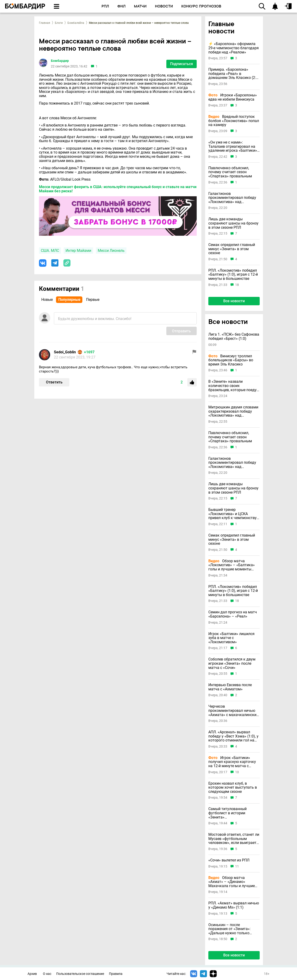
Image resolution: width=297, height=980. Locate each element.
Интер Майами (78, 251)
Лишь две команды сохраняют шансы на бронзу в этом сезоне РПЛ (233, 223)
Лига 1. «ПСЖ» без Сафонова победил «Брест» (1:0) (234, 336)
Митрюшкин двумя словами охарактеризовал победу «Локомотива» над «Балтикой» (233, 411)
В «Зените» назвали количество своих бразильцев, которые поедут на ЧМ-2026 (233, 386)
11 (237, 866)
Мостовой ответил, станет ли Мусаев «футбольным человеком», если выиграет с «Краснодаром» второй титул (234, 839)
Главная (45, 23)
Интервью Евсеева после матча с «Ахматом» (230, 687)
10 (237, 772)
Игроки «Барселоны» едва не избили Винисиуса (233, 97)
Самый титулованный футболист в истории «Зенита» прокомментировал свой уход (230, 813)
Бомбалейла (76, 23)
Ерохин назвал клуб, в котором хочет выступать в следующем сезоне (233, 788)
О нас (47, 974)
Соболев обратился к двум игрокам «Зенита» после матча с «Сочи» (232, 663)
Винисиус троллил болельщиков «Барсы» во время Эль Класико (231, 360)
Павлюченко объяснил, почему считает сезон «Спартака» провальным (230, 172)
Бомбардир (60, 61)
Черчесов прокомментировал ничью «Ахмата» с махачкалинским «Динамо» (234, 711)
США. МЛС (50, 251)
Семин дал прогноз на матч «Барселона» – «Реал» (233, 614)
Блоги (59, 23)
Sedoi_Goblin (65, 352)
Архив (32, 974)
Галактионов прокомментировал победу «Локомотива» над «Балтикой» (232, 198)
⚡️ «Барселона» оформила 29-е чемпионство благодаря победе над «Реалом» (234, 48)
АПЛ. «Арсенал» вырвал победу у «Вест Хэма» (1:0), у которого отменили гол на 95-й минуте (233, 736)
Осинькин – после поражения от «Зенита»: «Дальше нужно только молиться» (229, 929)
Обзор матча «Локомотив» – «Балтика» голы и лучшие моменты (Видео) (232, 565)
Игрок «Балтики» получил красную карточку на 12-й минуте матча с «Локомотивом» (232, 762)
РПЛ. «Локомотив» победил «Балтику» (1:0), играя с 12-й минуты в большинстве (233, 275)
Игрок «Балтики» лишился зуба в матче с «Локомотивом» (231, 638)
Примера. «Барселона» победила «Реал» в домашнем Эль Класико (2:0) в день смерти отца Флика (234, 74)
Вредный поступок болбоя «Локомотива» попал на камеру (234, 121)
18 (237, 285)
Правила (116, 974)
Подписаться (182, 64)
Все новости (234, 301)
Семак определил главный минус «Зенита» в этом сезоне (232, 249)
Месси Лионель (111, 251)
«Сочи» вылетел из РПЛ (229, 860)
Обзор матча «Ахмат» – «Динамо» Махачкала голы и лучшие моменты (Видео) (232, 882)
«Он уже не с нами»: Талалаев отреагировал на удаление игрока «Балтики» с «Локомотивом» (233, 146)
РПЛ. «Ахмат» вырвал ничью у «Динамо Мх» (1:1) (234, 905)
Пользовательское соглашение (80, 974)
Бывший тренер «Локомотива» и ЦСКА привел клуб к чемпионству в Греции (234, 514)
